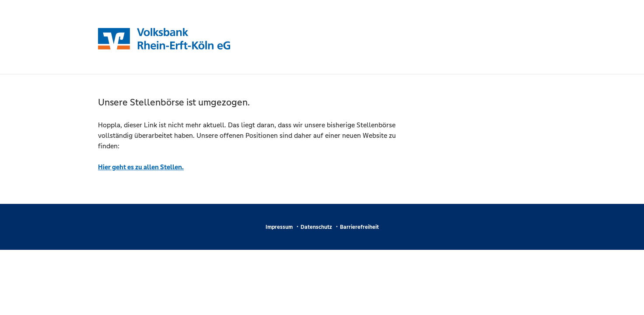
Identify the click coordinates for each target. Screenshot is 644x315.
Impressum (279, 227)
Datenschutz (316, 227)
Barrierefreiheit (359, 227)
